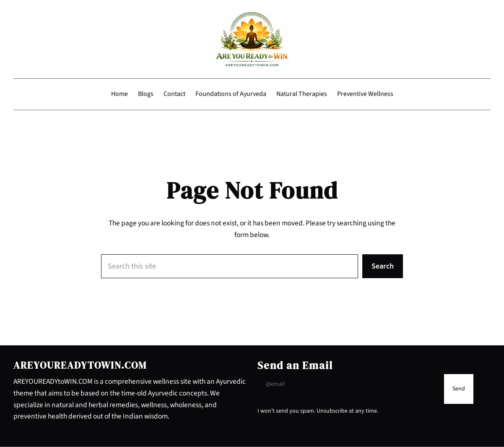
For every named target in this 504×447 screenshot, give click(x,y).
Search (383, 266)
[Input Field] (349, 384)
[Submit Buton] (459, 389)
